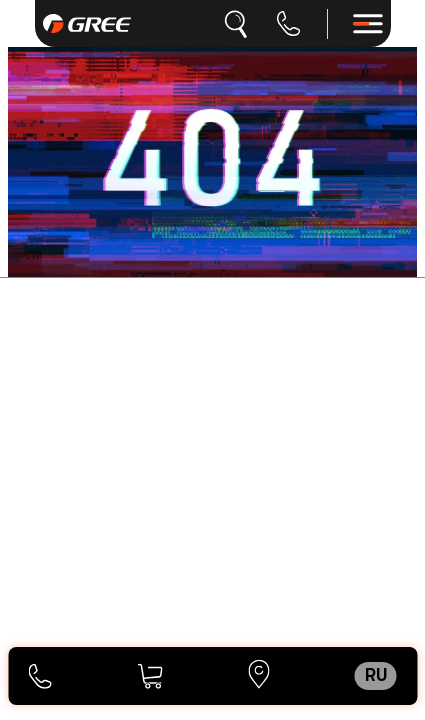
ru (376, 676)
